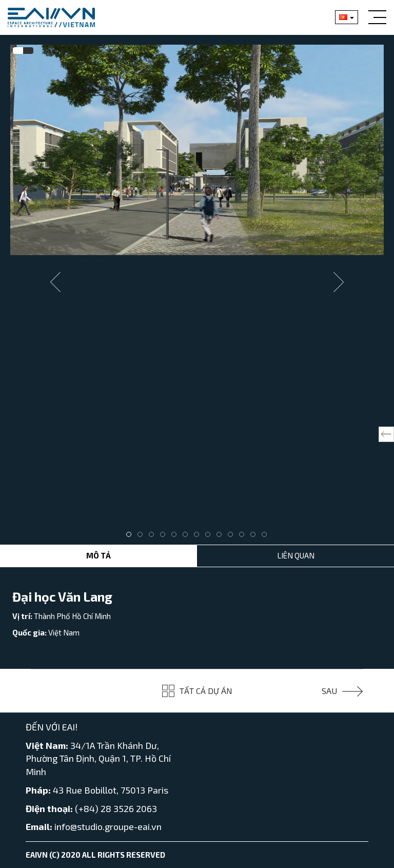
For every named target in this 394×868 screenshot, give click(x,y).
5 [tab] (176, 537)
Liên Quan (296, 555)
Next (339, 282)
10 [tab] (233, 537)
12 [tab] (255, 537)
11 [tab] (244, 537)
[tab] (18, 51)
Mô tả (98, 555)
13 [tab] (267, 537)
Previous (55, 282)
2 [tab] (143, 537)
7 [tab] (199, 537)
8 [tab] (210, 537)
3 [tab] (154, 537)
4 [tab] (165, 537)
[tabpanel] (197, 150)
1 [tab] (131, 537)
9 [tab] (222, 537)
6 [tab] (188, 537)
